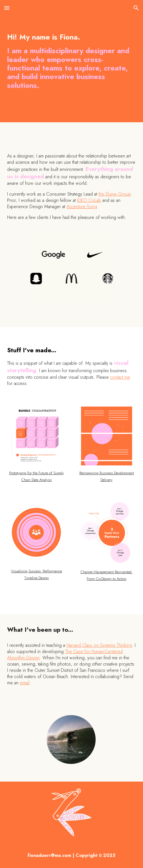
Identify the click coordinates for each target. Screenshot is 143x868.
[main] (71, 61)
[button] (7, 8)
